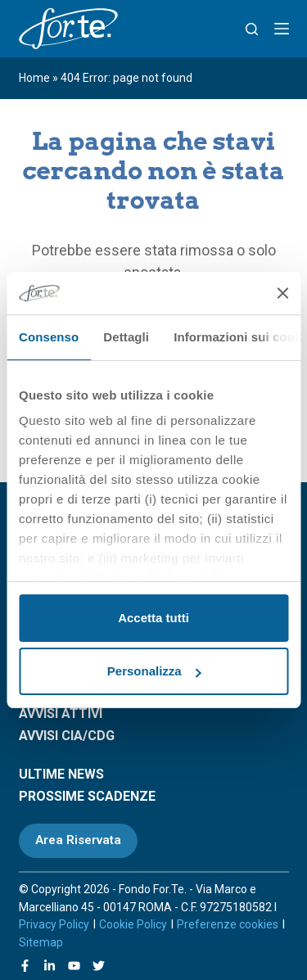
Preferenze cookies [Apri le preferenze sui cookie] (228, 924)
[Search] (252, 29)
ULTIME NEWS (61, 774)
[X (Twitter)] (99, 966)
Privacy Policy (54, 924)
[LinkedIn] (50, 966)
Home (34, 78)
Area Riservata (78, 840)
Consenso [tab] (49, 337)
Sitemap (41, 942)
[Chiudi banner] (282, 293)
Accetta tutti (153, 618)
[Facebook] (25, 966)
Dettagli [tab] (126, 337)
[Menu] (282, 29)
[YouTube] (74, 966)
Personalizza (154, 671)
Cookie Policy (133, 924)
